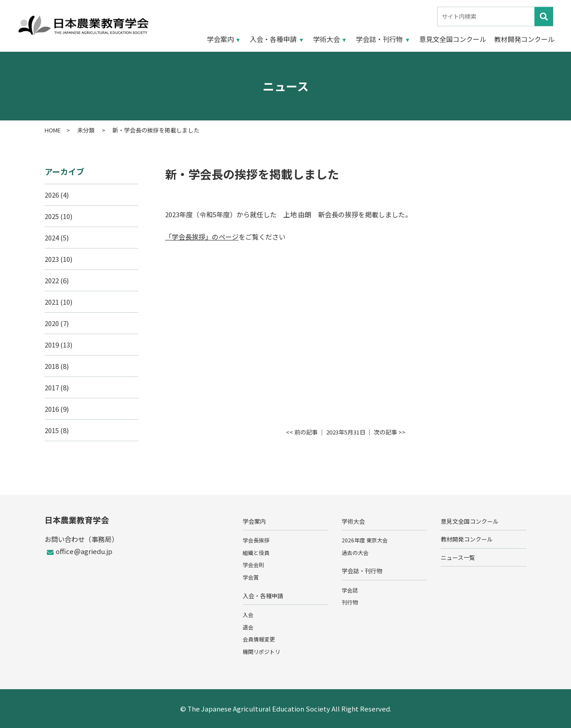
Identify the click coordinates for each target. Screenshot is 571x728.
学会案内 (220, 39)
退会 (248, 627)
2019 (52, 345)
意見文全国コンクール (453, 39)
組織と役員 (256, 552)
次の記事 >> (390, 432)
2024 (52, 238)
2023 (52, 259)
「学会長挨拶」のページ (202, 237)
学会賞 (251, 577)
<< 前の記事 (302, 432)
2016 (52, 409)
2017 (52, 387)
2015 (52, 430)
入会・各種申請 (273, 39)
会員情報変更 (259, 639)
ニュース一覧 (458, 557)
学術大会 (327, 39)
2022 (52, 280)
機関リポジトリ (261, 651)
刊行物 (350, 602)
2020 (52, 323)
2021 (52, 302)
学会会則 (253, 565)
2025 (52, 216)
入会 (248, 614)
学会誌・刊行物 (379, 39)
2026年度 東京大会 (365, 540)
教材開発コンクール (524, 39)
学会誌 (350, 590)
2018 (52, 366)
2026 (52, 195)
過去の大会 (355, 552)
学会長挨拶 (256, 540)
